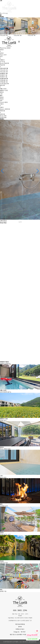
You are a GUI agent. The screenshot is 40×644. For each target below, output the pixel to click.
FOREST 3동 (4, 77)
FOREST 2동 (4, 75)
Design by (20, 632)
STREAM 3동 (4, 82)
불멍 (1, 95)
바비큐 (2, 92)
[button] (38, 27)
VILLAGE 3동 (4, 72)
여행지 (2, 107)
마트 (1, 101)
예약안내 (2, 114)
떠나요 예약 (3, 116)
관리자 (20, 627)
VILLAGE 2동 (4, 70)
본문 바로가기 (0, 0)
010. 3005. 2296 (20, 610)
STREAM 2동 (4, 80)
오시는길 (2, 61)
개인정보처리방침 (20, 624)
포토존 (2, 53)
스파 (1, 94)
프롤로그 (2, 60)
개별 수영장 (3, 89)
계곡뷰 (2, 99)
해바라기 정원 (4, 90)
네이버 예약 (3, 118)
